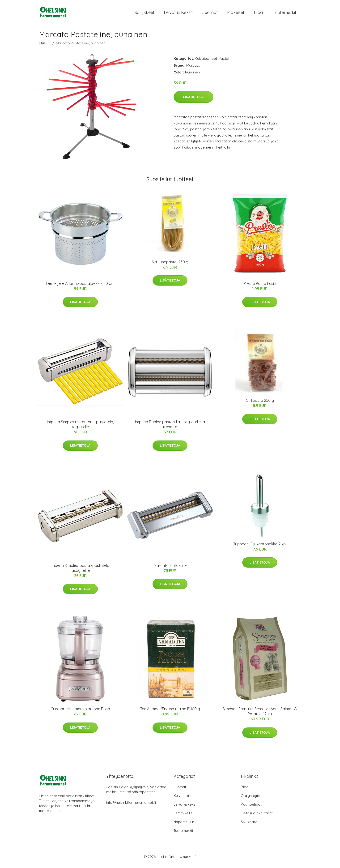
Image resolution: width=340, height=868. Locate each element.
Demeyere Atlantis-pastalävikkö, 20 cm (80, 287)
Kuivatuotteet (206, 62)
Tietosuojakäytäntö (257, 816)
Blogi (259, 14)
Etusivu (45, 46)
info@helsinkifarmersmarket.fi (131, 806)
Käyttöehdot (251, 808)
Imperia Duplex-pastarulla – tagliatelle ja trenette (170, 428)
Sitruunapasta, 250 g (170, 265)
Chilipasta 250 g (260, 404)
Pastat (224, 62)
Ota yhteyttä (251, 799)
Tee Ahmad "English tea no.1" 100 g (170, 712)
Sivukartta (249, 825)
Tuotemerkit (285, 14)
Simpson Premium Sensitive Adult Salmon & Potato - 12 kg (260, 715)
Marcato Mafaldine (170, 569)
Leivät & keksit (178, 14)
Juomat (210, 14)
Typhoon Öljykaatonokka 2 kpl (260, 547)
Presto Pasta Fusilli (260, 287)
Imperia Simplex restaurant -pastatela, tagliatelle (80, 428)
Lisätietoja (193, 100)
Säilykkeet (144, 14)
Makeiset (236, 14)
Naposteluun (184, 825)
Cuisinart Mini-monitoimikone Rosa (80, 712)
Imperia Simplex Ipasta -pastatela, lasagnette (80, 571)
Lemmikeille (183, 816)
